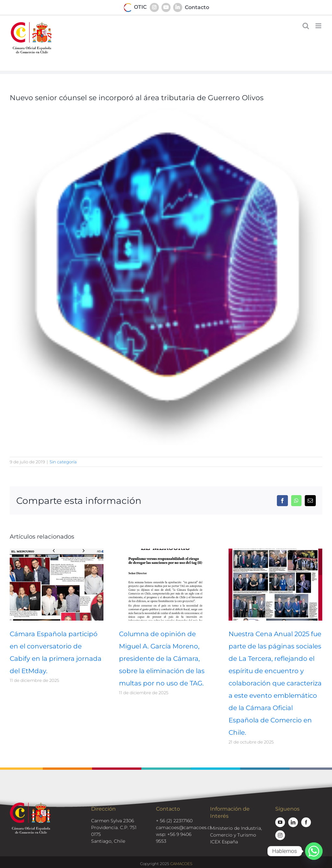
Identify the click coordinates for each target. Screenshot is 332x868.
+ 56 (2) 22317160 (174, 821)
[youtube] (280, 822)
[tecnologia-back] (166, 277)
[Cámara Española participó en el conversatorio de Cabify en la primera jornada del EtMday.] (57, 552)
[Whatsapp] (314, 851)
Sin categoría (63, 462)
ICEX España (224, 842)
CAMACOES (181, 864)
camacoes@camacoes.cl (184, 827)
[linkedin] (293, 822)
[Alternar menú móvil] (319, 26)
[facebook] (306, 822)
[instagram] (280, 835)
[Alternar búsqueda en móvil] (306, 26)
